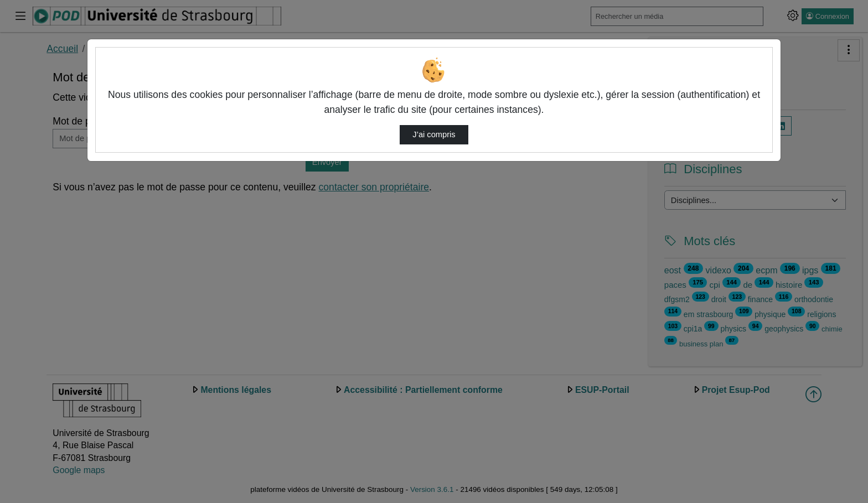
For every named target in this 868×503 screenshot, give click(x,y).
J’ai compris (434, 134)
